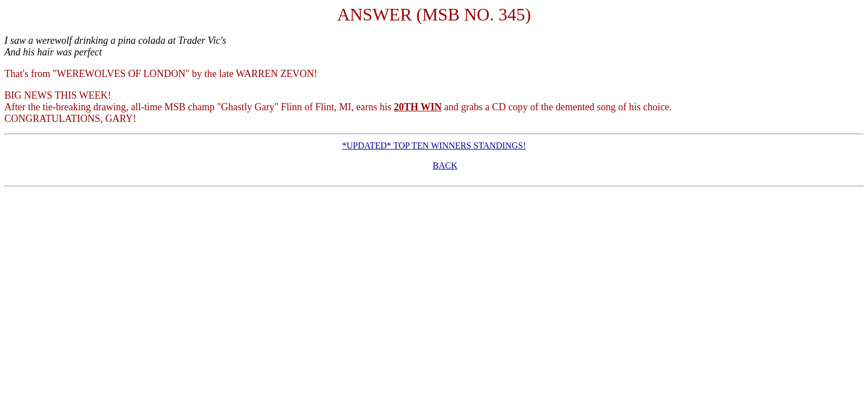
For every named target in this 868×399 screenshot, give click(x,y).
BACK (445, 165)
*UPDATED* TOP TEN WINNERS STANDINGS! (434, 145)
